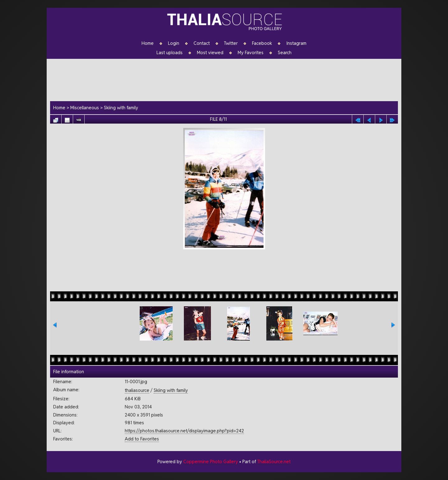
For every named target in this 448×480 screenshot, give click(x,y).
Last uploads (170, 53)
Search (285, 53)
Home (148, 43)
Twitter (231, 43)
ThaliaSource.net (274, 461)
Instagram (296, 43)
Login (174, 43)
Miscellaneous (85, 108)
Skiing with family (121, 108)
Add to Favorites (142, 439)
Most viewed (210, 53)
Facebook (262, 43)
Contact (202, 43)
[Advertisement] (227, 79)
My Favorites (251, 53)
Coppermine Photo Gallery (211, 461)
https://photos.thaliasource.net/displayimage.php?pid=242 (184, 431)
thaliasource (137, 390)
